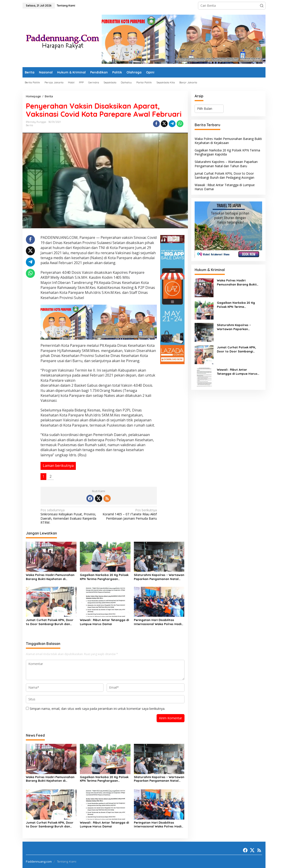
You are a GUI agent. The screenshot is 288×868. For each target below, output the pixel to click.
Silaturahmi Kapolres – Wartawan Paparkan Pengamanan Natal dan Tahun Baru (159, 577)
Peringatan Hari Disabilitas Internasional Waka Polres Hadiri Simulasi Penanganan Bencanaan (159, 622)
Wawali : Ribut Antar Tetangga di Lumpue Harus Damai (104, 622)
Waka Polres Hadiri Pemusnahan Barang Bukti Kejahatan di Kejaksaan (50, 577)
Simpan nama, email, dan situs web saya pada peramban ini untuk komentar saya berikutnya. (97, 709)
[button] (262, 6)
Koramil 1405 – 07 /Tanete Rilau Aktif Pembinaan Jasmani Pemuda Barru (129, 514)
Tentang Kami (67, 861)
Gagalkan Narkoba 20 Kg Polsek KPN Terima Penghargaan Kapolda (104, 577)
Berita (29, 125)
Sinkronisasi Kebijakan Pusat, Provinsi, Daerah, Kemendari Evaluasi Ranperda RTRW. (68, 516)
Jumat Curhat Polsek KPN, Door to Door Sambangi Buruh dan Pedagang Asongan (50, 622)
